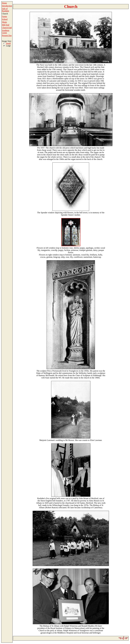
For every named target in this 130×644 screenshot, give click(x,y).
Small (8, 43)
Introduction (7, 6)
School (5, 19)
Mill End (6, 25)
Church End (7, 28)
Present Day (7, 36)
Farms (4, 16)
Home (4, 3)
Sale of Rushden (5, 10)
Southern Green (6, 32)
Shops (4, 22)
